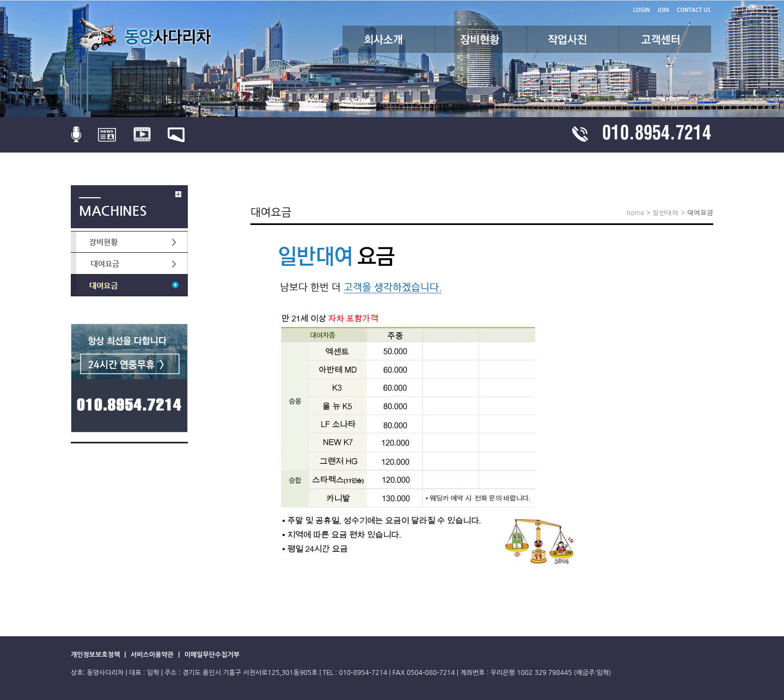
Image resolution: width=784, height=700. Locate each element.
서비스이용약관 (153, 655)
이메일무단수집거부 (212, 655)
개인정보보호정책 (96, 655)
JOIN (663, 10)
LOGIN (641, 10)
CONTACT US (694, 10)
